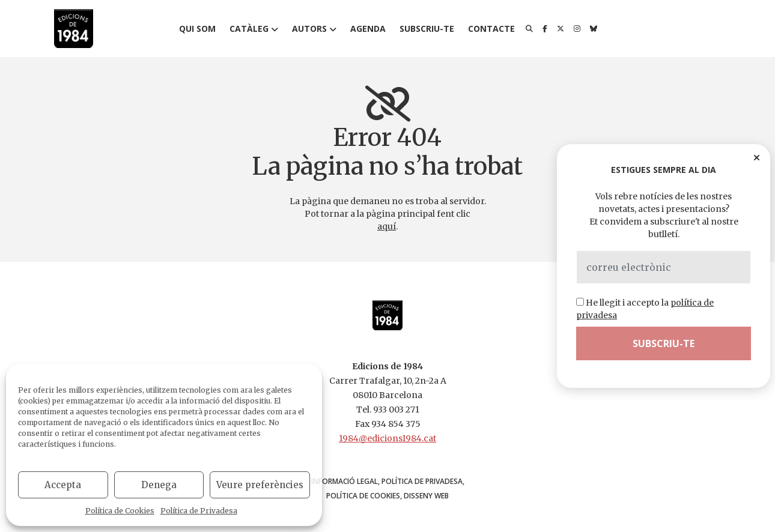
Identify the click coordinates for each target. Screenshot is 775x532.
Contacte (491, 29)
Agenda (368, 29)
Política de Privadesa (199, 511)
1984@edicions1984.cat (387, 438)
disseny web (426, 496)
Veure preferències (260, 485)
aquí (387, 226)
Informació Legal (345, 481)
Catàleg (249, 29)
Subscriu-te (427, 29)
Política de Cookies (120, 511)
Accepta (63, 485)
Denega (159, 485)
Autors (309, 29)
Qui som (197, 29)
